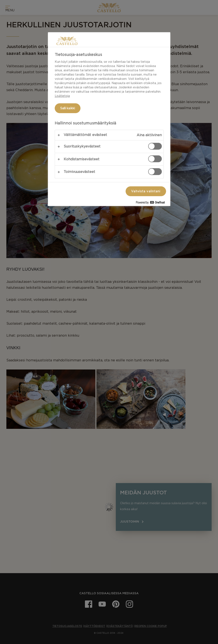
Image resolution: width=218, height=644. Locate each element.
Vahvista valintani (146, 191)
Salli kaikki (68, 108)
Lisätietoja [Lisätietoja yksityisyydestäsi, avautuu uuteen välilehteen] (62, 96)
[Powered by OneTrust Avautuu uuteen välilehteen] (152, 203)
